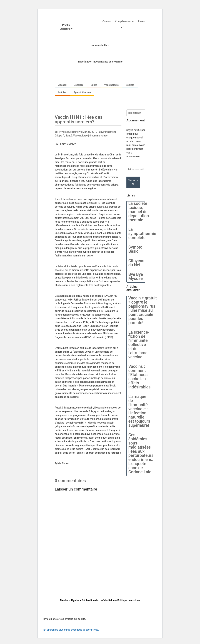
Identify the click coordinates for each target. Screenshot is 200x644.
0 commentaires (99, 136)
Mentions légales (70, 600)
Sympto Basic (135, 249)
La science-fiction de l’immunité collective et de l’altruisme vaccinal (139, 345)
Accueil (62, 85)
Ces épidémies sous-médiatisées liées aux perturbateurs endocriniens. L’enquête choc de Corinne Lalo (141, 453)
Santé (94, 85)
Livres (141, 22)
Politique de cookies (129, 600)
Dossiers (79, 85)
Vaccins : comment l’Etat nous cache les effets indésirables (140, 377)
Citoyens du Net (136, 263)
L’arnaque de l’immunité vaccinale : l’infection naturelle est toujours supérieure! (139, 411)
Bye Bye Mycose (136, 277)
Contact (107, 22)
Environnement (107, 132)
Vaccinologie (111, 85)
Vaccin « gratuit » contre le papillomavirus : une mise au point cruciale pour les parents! (143, 310)
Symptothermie (82, 92)
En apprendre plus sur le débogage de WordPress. (71, 630)
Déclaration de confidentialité (98, 600)
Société (130, 85)
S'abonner (133, 182)
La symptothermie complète (142, 234)
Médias (62, 92)
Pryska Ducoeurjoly (70, 132)
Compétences (123, 22)
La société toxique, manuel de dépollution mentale (139, 212)
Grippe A (59, 136)
